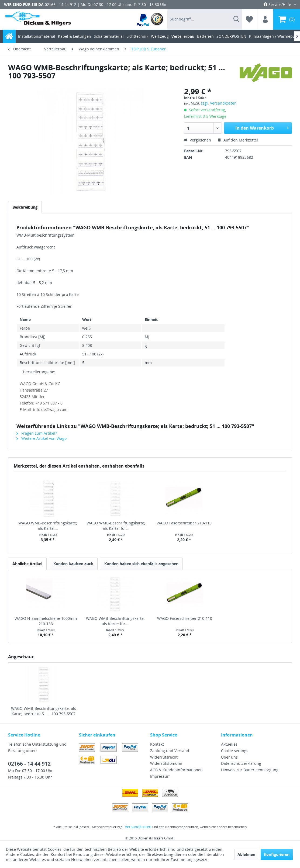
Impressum (160, 776)
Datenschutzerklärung (241, 763)
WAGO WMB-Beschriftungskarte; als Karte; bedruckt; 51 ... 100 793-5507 (44, 711)
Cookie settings (235, 751)
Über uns (229, 757)
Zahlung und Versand (170, 751)
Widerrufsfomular (166, 763)
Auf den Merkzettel (238, 140)
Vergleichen (198, 140)
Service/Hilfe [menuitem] (278, 4)
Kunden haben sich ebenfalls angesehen (141, 564)
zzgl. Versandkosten (219, 103)
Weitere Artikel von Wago (42, 438)
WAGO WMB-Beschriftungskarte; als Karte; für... (116, 526)
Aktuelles (229, 744)
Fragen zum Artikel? (37, 433)
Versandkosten (138, 827)
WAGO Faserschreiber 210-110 (184, 523)
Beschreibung (25, 207)
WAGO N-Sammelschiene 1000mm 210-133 (46, 621)
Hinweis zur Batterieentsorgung (250, 770)
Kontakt (157, 744)
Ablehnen (246, 854)
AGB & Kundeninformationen (176, 770)
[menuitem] (150, 19)
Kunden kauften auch (73, 564)
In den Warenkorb (262, 127)
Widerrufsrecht (164, 757)
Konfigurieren (277, 854)
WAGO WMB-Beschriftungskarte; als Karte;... (48, 526)
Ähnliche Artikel (27, 564)
